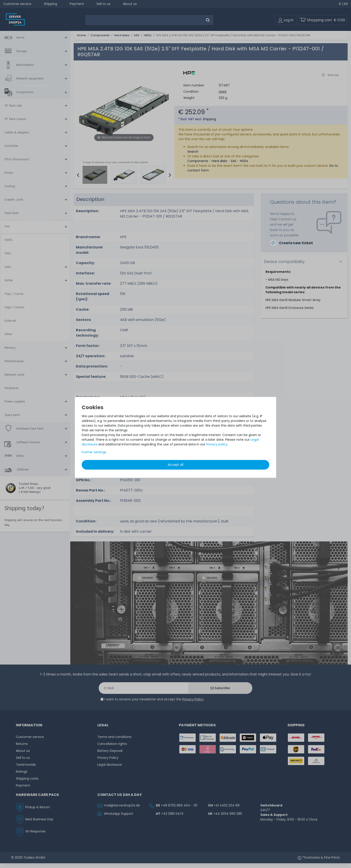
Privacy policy (217, 444)
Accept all (175, 465)
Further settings (94, 452)
